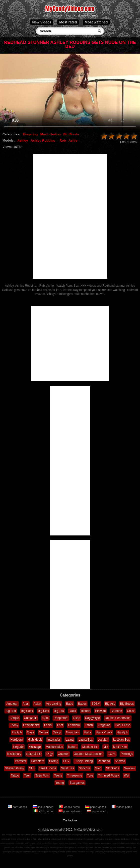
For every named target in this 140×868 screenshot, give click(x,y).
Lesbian (103, 740)
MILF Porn (120, 747)
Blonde (86, 711)
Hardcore (17, 740)
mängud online (102, 839)
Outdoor (63, 754)
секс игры (15, 847)
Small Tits (68, 768)
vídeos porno (70, 807)
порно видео (43, 807)
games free (48, 835)
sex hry (129, 847)
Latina (70, 740)
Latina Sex (86, 740)
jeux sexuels (63, 847)
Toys (90, 776)
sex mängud (54, 852)
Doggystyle (93, 718)
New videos (42, 22)
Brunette (116, 711)
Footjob (17, 732)
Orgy (50, 754)
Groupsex (72, 732)
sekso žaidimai (78, 852)
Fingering (30, 134)
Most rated (68, 22)
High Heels (35, 740)
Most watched (96, 22)
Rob (63, 140)
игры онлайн (60, 835)
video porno (44, 811)
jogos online (72, 835)
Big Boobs (71, 134)
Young (60, 783)
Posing (54, 761)
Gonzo (43, 732)
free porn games (9, 835)
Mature (73, 747)
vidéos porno (122, 807)
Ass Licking (54, 704)
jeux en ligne (107, 835)
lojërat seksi (116, 852)
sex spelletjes (25, 852)
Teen (27, 776)
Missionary (14, 754)
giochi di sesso (75, 847)
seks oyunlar (111, 847)
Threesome (75, 776)
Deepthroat (61, 718)
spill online (129, 835)
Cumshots (31, 718)
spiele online (95, 835)
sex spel (94, 847)
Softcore (85, 768)
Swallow (130, 768)
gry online (42, 839)
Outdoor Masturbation (88, 754)
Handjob (122, 732)
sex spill (86, 847)
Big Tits (59, 711)
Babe (70, 704)
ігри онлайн (32, 839)
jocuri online (62, 839)
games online (37, 835)
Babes (82, 704)
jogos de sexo (50, 847)
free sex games (24, 835)
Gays (30, 732)
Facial (48, 725)
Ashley (23, 140)
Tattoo (15, 776)
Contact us (70, 820)
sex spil (101, 847)
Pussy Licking (84, 761)
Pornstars (38, 761)
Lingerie (18, 747)
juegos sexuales (37, 847)
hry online (52, 839)
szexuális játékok (102, 852)
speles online (115, 839)
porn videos (18, 807)
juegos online (83, 835)
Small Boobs (48, 768)
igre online (26, 843)
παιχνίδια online (13, 843)
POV (66, 761)
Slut (32, 768)
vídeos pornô (70, 843)
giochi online (119, 835)
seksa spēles (66, 852)
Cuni (45, 718)
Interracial (54, 740)
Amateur (12, 704)
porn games (127, 852)
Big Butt (11, 711)
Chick (131, 711)
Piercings (127, 754)
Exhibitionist (31, 725)
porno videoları (70, 811)
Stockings (113, 768)
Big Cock (27, 711)
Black (72, 711)
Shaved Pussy (15, 768)
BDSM (96, 704)
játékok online (74, 839)
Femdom (74, 725)
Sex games (77, 783)
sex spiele (25, 847)
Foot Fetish (123, 725)
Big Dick (43, 711)
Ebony (14, 725)
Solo (98, 768)
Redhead (104, 761)
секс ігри (36, 852)
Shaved (120, 761)
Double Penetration (118, 718)
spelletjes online (88, 839)
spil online (12, 839)
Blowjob (100, 711)
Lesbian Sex (121, 740)
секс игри (90, 852)
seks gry (15, 852)
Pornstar (21, 761)
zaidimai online (128, 839)
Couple (14, 718)
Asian (37, 704)
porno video (97, 811)
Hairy (87, 732)
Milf (106, 747)
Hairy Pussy (104, 732)
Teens (58, 776)
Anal (26, 704)
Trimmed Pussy (108, 776)
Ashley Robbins (43, 140)
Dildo (77, 718)
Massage (35, 747)
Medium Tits (90, 747)
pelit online (21, 839)
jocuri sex (121, 847)
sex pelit (44, 852)
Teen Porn (42, 776)
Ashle (73, 140)
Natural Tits (34, 754)
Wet (126, 776)
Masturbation (51, 134)
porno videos (96, 807)
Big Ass (110, 704)
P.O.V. (112, 754)
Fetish (89, 725)
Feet (60, 725)
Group (57, 732)
